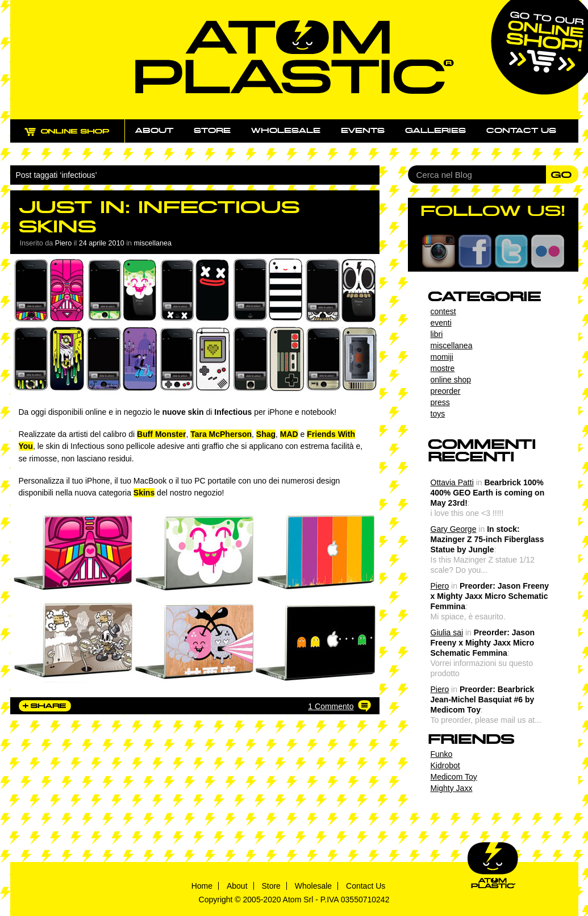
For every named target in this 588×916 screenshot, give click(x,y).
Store (212, 131)
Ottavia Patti (452, 482)
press (440, 402)
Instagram (439, 251)
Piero (440, 586)
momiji (442, 357)
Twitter (511, 251)
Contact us (521, 131)
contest (443, 311)
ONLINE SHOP (78, 138)
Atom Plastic (295, 57)
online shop (451, 380)
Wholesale (286, 131)
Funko (442, 754)
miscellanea (153, 243)
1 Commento (331, 706)
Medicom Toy (454, 777)
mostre (443, 368)
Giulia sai (447, 632)
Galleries (435, 131)
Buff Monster (161, 434)
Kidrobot (445, 765)
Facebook (475, 251)
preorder (446, 391)
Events (363, 131)
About (154, 131)
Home (202, 886)
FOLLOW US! (493, 211)
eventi (441, 323)
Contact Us (366, 886)
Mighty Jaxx (452, 788)
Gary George (454, 529)
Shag (266, 434)
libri (437, 334)
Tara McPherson (221, 434)
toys (438, 414)
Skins (144, 493)
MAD (289, 434)
